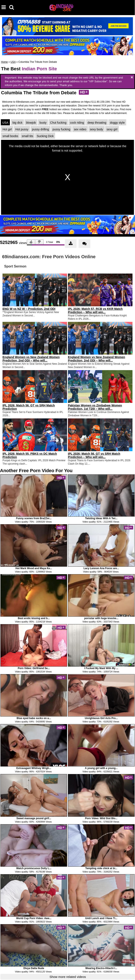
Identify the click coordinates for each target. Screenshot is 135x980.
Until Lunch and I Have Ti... (101, 918)
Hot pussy (22, 129)
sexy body (97, 129)
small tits (27, 136)
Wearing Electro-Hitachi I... (101, 968)
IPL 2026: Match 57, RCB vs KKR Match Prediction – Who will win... (95, 311)
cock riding (77, 123)
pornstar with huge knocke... (101, 618)
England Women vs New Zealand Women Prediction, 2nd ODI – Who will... (31, 359)
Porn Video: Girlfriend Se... (34, 668)
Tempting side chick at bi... (101, 868)
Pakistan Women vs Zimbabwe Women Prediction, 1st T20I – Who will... (95, 407)
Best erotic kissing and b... (34, 618)
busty (43, 123)
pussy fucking (62, 129)
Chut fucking (58, 123)
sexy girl (112, 129)
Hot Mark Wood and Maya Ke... (34, 568)
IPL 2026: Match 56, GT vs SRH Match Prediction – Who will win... (94, 455)
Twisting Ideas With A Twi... (101, 518)
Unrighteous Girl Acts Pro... (101, 718)
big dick (17, 123)
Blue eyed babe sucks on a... (34, 718)
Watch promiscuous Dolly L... (34, 868)
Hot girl (7, 129)
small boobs (10, 136)
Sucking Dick (45, 136)
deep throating (97, 123)
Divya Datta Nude (34, 968)
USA (13, 62)
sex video (80, 129)
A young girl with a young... (101, 768)
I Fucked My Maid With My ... (101, 668)
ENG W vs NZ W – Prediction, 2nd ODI (29, 309)
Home (4, 62)
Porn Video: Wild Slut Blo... (101, 818)
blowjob (31, 123)
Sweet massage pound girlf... (34, 818)
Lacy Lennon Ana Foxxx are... (101, 568)
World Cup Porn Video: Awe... (34, 918)
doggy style (117, 123)
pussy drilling (41, 129)
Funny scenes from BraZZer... (34, 518)
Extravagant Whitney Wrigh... (34, 768)
